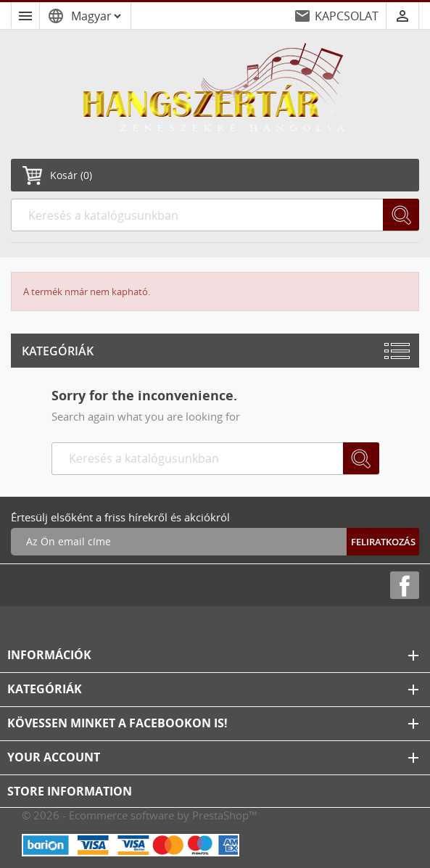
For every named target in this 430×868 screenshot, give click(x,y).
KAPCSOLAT (347, 16)
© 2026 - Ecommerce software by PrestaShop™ (140, 815)
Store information (70, 791)
